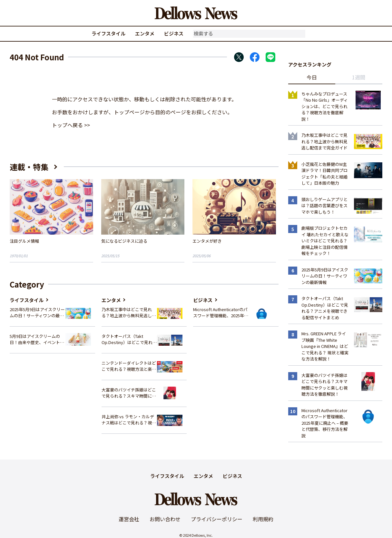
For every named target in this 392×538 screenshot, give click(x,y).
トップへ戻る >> (71, 125)
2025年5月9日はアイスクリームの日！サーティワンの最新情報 (37, 313)
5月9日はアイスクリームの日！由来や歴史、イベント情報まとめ (37, 339)
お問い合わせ (165, 519)
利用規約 (263, 519)
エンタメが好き (207, 241)
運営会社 (129, 519)
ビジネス (174, 33)
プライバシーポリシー (217, 519)
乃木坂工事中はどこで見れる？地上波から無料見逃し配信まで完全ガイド (129, 313)
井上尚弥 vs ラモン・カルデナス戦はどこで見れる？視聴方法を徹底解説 (129, 420)
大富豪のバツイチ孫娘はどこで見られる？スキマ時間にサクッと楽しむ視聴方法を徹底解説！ (129, 393)
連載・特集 (29, 167)
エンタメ (145, 33)
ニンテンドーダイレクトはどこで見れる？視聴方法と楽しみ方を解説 (129, 366)
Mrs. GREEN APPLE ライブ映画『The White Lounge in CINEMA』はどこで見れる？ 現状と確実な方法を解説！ (325, 346)
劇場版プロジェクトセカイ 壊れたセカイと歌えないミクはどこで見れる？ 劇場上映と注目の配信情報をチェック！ (325, 241)
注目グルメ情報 (24, 241)
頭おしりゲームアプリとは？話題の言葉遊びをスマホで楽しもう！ (324, 206)
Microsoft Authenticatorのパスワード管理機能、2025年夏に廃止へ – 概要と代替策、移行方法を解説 (221, 313)
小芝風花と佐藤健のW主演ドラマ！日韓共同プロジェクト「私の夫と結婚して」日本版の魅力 (324, 174)
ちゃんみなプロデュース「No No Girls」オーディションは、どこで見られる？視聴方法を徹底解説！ (325, 106)
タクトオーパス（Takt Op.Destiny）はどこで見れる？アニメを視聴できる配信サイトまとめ (129, 339)
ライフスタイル (108, 33)
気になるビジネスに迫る (124, 241)
